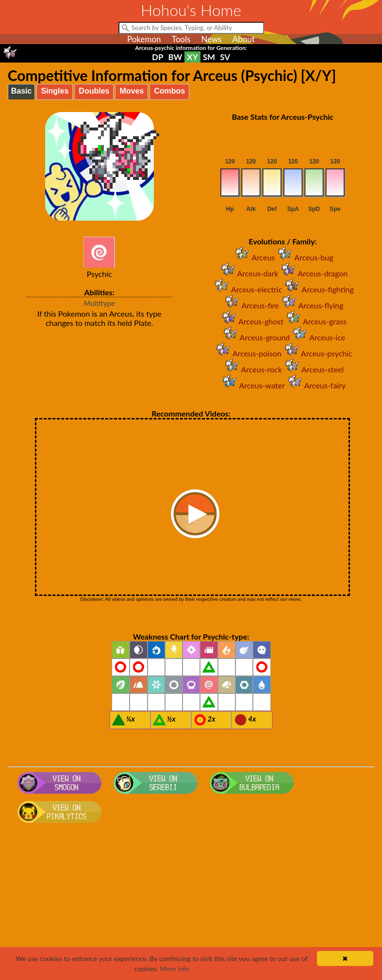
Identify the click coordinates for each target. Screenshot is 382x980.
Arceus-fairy (315, 385)
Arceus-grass (315, 321)
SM (209, 57)
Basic (22, 91)
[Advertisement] (191, 904)
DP (158, 57)
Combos (169, 91)
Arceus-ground (255, 337)
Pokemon (144, 39)
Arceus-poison (247, 353)
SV (225, 57)
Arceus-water (252, 385)
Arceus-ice (317, 337)
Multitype (99, 303)
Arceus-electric (247, 289)
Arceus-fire (250, 305)
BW (175, 57)
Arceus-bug (304, 257)
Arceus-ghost (251, 321)
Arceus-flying (311, 305)
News (211, 39)
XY (192, 57)
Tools (181, 39)
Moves (132, 91)
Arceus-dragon (313, 273)
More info (175, 969)
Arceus (253, 257)
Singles (55, 91)
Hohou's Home (191, 10)
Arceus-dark (248, 273)
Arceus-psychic (317, 353)
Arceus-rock (252, 369)
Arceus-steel (313, 369)
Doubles (94, 91)
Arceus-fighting (318, 289)
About (244, 39)
